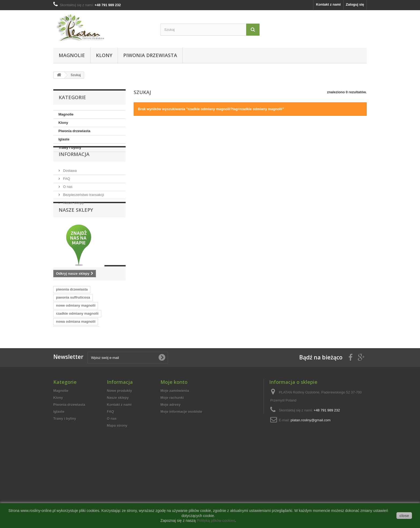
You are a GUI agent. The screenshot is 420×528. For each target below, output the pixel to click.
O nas (67, 198)
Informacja (74, 168)
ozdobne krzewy (108, 391)
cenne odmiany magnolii (76, 383)
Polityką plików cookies (216, 520)
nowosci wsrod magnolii (76, 375)
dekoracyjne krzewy (72, 391)
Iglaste (64, 139)
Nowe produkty (119, 459)
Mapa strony (117, 494)
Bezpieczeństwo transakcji (83, 207)
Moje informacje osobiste (181, 480)
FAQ (66, 190)
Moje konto (174, 451)
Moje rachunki (172, 466)
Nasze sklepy (73, 215)
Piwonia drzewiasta (150, 55)
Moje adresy (170, 473)
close (404, 516)
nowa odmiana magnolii (76, 367)
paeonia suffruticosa (73, 342)
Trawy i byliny (70, 148)
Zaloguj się (355, 4)
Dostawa (69, 182)
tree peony (112, 383)
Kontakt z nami (328, 4)
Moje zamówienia (175, 459)
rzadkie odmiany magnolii (77, 358)
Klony (104, 55)
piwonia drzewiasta (72, 334)
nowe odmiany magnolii (76, 350)
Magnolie (72, 55)
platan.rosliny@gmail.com (311, 489)
